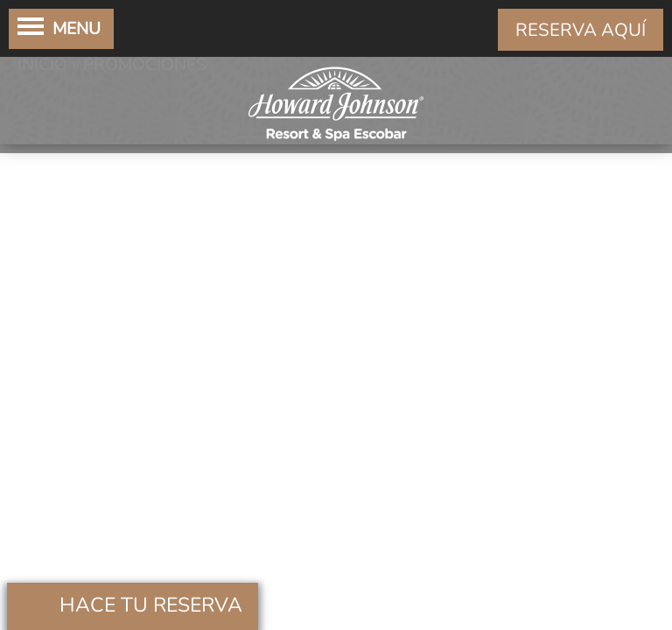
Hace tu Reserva (151, 605)
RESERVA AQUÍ (581, 30)
